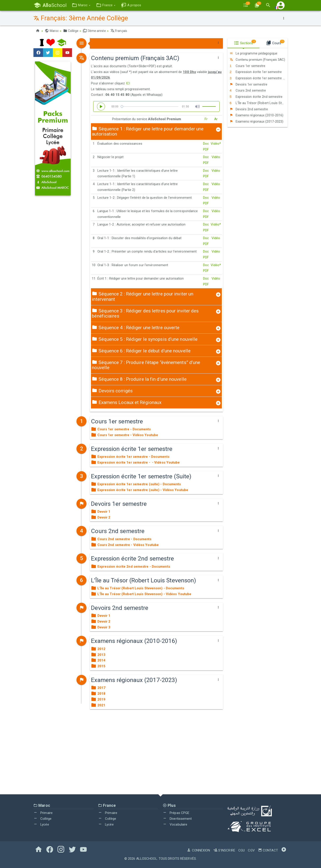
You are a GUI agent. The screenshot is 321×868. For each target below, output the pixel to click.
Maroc (52, 31)
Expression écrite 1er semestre (256, 72)
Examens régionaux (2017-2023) (257, 121)
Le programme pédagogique (253, 53)
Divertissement (177, 819)
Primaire (43, 813)
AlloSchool (147, 859)
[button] (81, 5)
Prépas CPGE (176, 813)
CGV (251, 850)
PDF (206, 149)
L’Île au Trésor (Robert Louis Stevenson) (259, 103)
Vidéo (216, 157)
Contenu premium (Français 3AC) (257, 60)
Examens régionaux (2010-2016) (257, 115)
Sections (245, 42)
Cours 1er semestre (247, 66)
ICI (128, 83)
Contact (268, 850)
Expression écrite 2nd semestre (256, 97)
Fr (206, 119)
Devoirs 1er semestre (249, 84)
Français (119, 31)
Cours (275, 42)
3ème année (94, 31)
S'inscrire (224, 850)
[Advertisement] (160, 754)
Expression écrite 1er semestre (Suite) (259, 78)
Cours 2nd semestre (248, 90)
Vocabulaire (175, 824)
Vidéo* (216, 144)
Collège (71, 31)
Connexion (198, 850)
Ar (216, 119)
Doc (206, 144)
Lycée (41, 824)
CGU (242, 850)
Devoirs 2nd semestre (249, 109)
